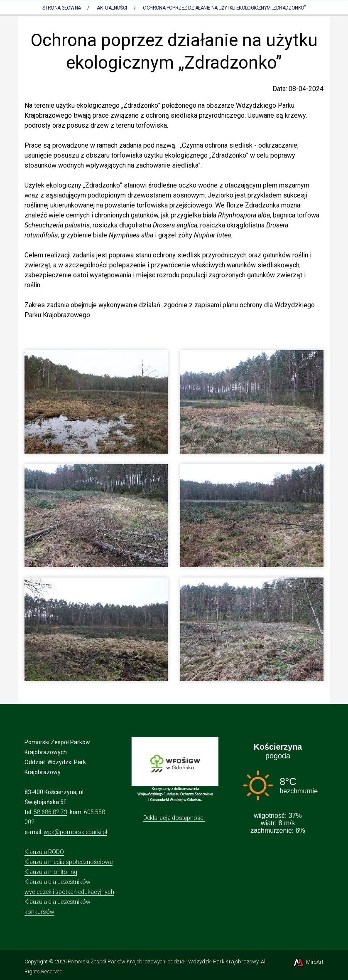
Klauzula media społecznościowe (69, 862)
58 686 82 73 (50, 812)
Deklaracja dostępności (174, 818)
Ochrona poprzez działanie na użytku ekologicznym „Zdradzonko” (224, 8)
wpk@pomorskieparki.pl (75, 832)
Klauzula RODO (44, 852)
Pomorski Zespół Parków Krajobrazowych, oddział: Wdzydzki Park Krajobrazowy (163, 961)
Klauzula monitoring (51, 872)
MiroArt (308, 962)
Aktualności (112, 8)
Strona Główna (61, 8)
